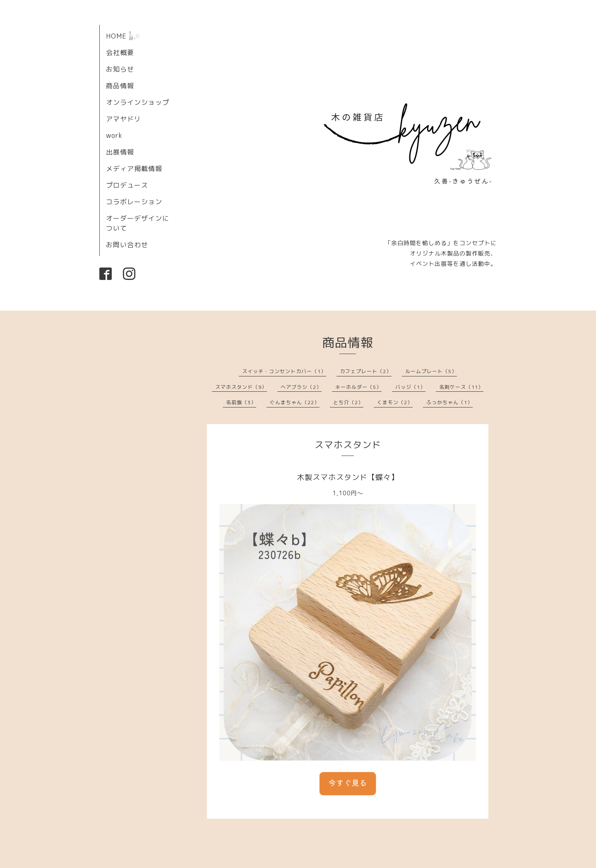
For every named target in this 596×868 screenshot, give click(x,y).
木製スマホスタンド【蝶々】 (348, 477)
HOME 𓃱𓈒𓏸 (123, 36)
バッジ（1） (410, 387)
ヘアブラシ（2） (301, 387)
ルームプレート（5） (431, 371)
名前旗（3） (241, 402)
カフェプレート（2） (366, 371)
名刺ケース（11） (461, 387)
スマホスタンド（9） (241, 387)
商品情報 (120, 86)
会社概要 (120, 53)
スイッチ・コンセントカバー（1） (284, 371)
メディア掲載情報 (134, 169)
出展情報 (120, 152)
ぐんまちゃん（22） (295, 402)
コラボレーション (134, 202)
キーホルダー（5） (358, 387)
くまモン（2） (395, 402)
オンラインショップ (138, 102)
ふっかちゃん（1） (449, 402)
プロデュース (127, 185)
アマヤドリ (124, 119)
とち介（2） (348, 402)
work (114, 135)
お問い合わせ (127, 245)
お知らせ (120, 69)
